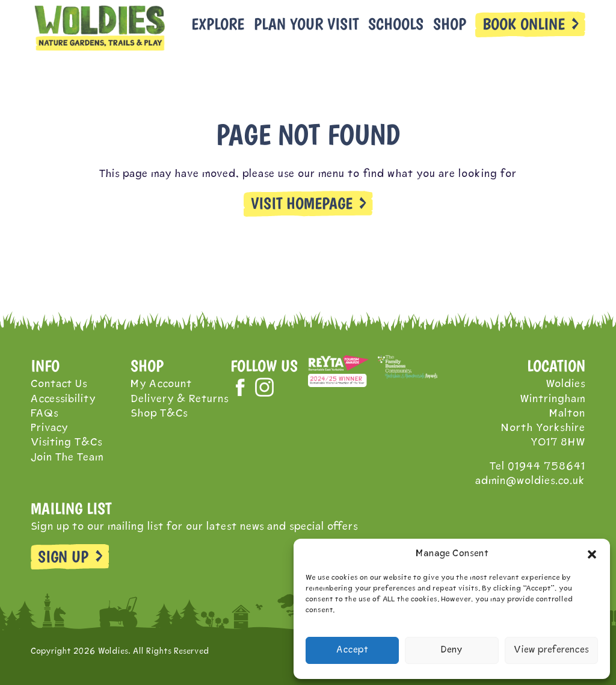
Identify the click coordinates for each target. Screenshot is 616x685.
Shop (450, 24)
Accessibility (63, 399)
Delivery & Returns (180, 399)
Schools (396, 24)
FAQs (45, 414)
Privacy (49, 428)
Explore (218, 24)
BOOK (524, 24)
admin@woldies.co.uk (530, 481)
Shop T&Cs (159, 414)
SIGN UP (63, 557)
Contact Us (59, 384)
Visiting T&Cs (66, 443)
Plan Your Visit (306, 24)
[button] (592, 554)
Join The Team (67, 458)
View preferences (551, 650)
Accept (352, 650)
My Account (161, 384)
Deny (452, 650)
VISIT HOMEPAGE (302, 203)
